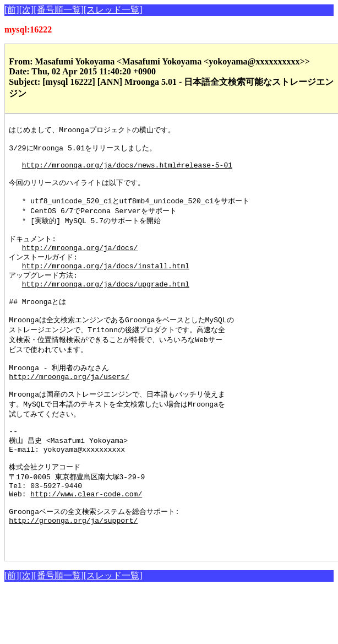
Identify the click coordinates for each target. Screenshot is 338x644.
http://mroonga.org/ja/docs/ (80, 263)
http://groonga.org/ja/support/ (73, 569)
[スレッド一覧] (113, 10)
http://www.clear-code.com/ (86, 538)
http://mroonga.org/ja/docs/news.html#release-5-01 (127, 171)
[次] (27, 10)
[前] (12, 10)
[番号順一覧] (59, 10)
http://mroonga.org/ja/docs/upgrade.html (106, 304)
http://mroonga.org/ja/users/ (69, 406)
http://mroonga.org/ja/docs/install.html (106, 283)
